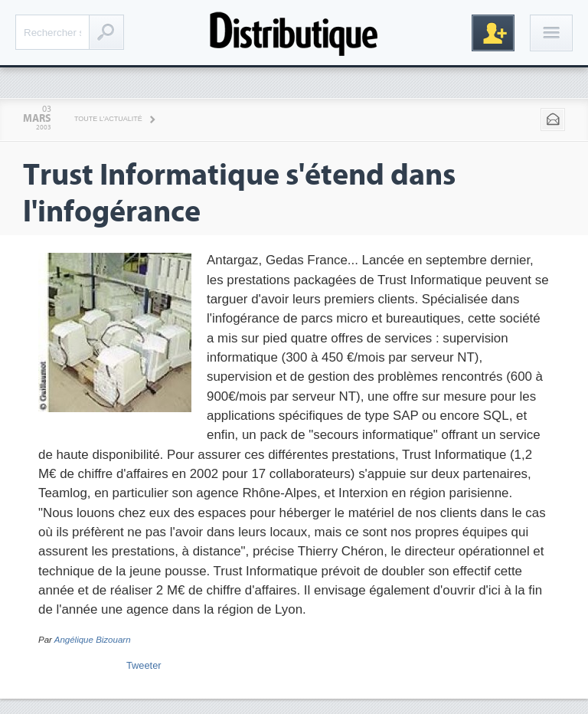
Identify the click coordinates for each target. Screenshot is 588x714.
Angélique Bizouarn (93, 640)
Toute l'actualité (108, 119)
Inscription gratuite (493, 33)
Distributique (294, 33)
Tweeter (144, 665)
